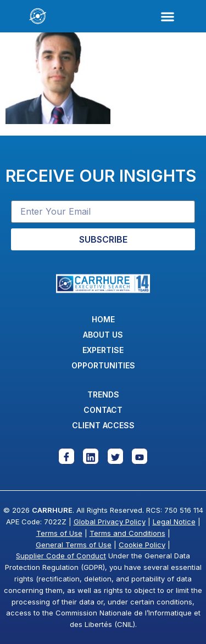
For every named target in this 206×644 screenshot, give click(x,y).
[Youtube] (140, 456)
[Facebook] (66, 456)
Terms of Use (59, 533)
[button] (167, 16)
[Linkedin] (91, 456)
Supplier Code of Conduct (61, 556)
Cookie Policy (142, 545)
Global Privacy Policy (110, 522)
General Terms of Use (74, 545)
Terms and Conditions (127, 533)
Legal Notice (174, 522)
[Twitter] (115, 456)
